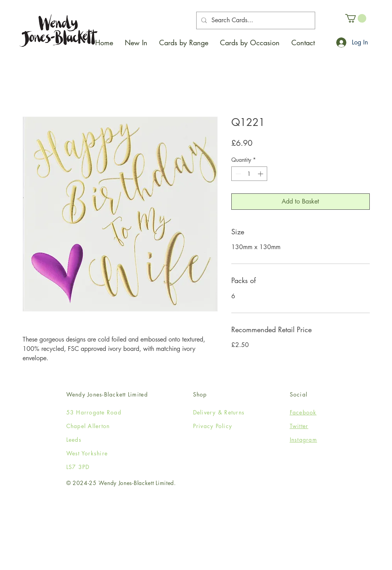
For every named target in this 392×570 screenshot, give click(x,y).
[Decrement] (237, 174)
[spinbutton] (249, 174)
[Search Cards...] (255, 20)
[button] (184, 42)
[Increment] (261, 174)
